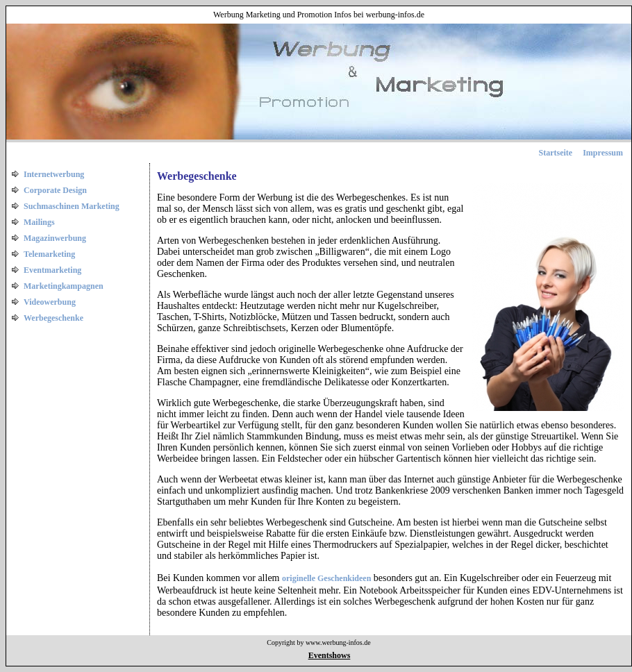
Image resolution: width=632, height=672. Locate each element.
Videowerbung (50, 302)
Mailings (39, 222)
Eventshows (330, 655)
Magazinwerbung (55, 238)
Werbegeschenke (53, 318)
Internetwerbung (54, 174)
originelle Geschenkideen (326, 578)
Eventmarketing (52, 270)
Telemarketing (49, 254)
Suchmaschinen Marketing (72, 206)
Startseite (556, 153)
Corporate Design (55, 190)
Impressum (603, 153)
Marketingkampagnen (64, 286)
